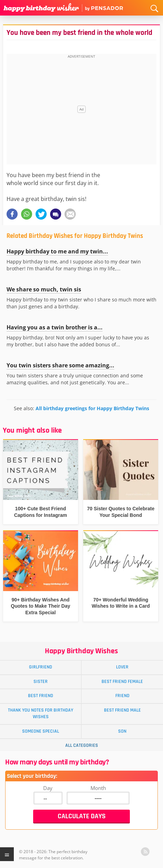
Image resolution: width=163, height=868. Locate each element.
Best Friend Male (122, 710)
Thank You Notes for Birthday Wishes (41, 713)
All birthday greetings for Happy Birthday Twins (92, 408)
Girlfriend (41, 667)
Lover (122, 667)
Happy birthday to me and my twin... (57, 251)
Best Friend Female (122, 682)
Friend (122, 696)
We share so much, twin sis (44, 289)
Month (98, 788)
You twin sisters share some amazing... (60, 365)
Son (122, 731)
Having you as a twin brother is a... (55, 327)
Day (48, 788)
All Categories (82, 745)
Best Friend (41, 696)
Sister (41, 682)
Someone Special (41, 731)
